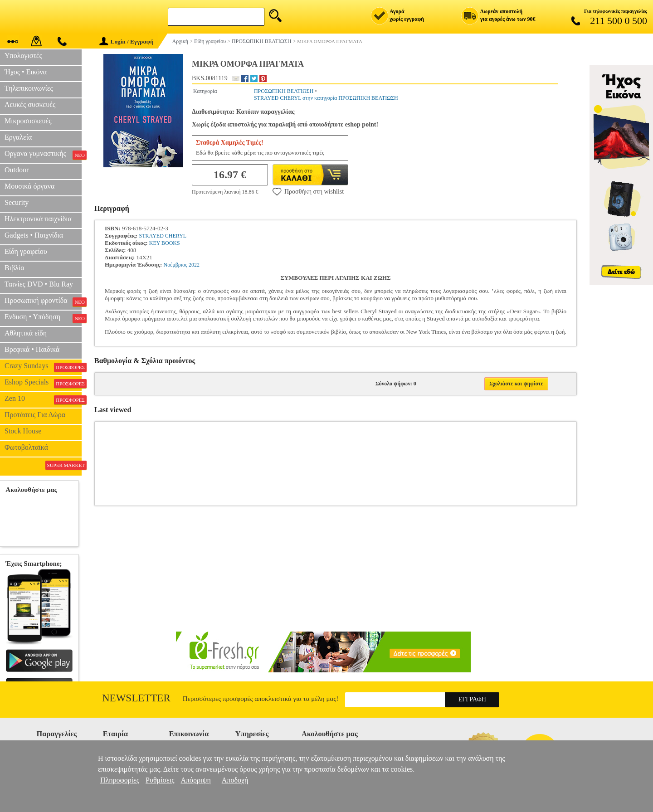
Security (17, 202)
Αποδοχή (235, 780)
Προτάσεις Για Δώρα (35, 415)
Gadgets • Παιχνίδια (34, 235)
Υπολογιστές (23, 56)
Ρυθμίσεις (160, 780)
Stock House (23, 431)
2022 (194, 265)
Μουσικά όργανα (29, 186)
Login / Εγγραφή (127, 41)
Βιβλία (15, 268)
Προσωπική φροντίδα (43, 301)
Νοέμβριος (175, 265)
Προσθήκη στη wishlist (308, 191)
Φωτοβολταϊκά (26, 447)
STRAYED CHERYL (163, 236)
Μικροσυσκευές (28, 121)
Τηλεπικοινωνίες (29, 88)
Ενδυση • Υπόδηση (43, 318)
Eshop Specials (43, 383)
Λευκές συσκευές (30, 105)
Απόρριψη (195, 780)
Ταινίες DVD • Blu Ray (39, 284)
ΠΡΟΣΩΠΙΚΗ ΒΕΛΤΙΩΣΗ (284, 91)
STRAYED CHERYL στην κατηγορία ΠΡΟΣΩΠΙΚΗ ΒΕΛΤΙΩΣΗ (326, 98)
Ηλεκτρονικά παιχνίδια (38, 219)
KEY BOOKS (165, 243)
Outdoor (17, 170)
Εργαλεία (18, 137)
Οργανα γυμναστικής (43, 155)
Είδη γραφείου (26, 251)
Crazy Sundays (43, 367)
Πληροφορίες (120, 780)
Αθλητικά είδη (26, 333)
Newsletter (136, 698)
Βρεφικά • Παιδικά (32, 349)
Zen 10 (43, 399)
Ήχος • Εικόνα (26, 72)
